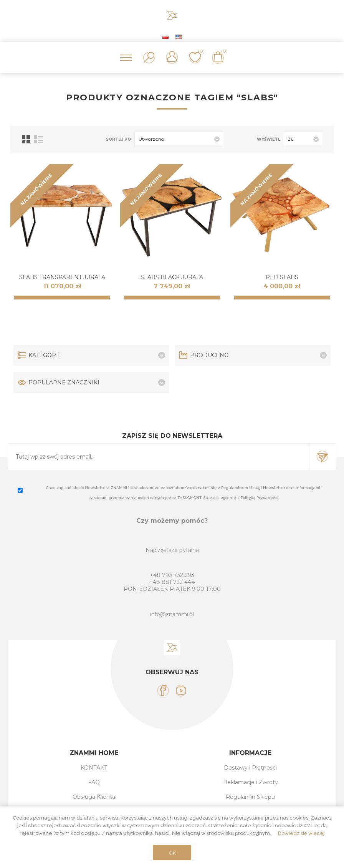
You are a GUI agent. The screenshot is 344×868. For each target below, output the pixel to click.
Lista (38, 139)
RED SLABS (282, 277)
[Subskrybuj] (159, 457)
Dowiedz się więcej (301, 833)
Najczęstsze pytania (172, 550)
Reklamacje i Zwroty (251, 782)
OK (172, 853)
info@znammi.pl (172, 614)
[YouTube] (181, 691)
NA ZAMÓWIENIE (36, 189)
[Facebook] (163, 691)
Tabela (26, 139)
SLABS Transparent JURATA (62, 277)
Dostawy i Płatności (250, 768)
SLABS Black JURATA (172, 277)
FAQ (94, 782)
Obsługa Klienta (94, 797)
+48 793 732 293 (172, 575)
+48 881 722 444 (172, 582)
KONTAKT (94, 768)
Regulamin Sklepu (250, 797)
